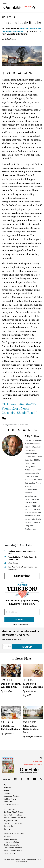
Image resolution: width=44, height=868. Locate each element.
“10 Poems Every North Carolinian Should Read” (22, 30)
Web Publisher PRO (22, 862)
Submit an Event (10, 839)
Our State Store (10, 809)
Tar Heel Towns (10, 799)
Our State (7, 859)
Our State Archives (11, 805)
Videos (6, 785)
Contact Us (8, 826)
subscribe (27, 7)
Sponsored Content (11, 796)
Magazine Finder (10, 821)
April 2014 (8, 17)
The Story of (13, 823)
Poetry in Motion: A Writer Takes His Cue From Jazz (22, 558)
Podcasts (7, 788)
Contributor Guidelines (13, 848)
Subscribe (22, 576)
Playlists (7, 793)
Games (6, 791)
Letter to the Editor (11, 842)
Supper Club (7, 722)
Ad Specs (7, 836)
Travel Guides (30, 722)
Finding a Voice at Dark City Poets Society (21, 552)
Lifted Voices (13, 563)
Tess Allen (8, 691)
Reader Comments (11, 845)
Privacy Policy (9, 853)
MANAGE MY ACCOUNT (33, 764)
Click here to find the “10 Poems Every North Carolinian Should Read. (19, 409)
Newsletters (8, 802)
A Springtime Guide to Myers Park (31, 729)
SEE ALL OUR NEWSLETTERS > (22, 624)
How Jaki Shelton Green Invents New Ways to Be (23, 568)
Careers (7, 829)
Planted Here (7, 680)
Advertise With (14, 834)
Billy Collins (10, 39)
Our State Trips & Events (13, 812)
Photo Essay (29, 680)
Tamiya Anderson (34, 737)
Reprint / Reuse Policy (13, 851)
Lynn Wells (9, 734)
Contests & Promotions (13, 815)
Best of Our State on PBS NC (15, 818)
